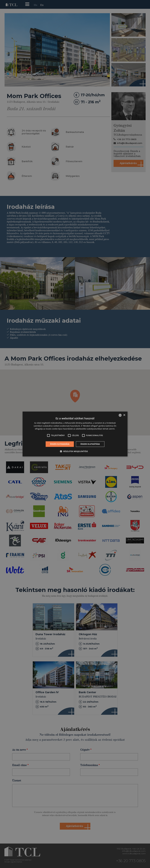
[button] (75, 451)
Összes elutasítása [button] (90, 444)
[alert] (75, 434)
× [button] (124, 415)
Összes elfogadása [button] (60, 444)
